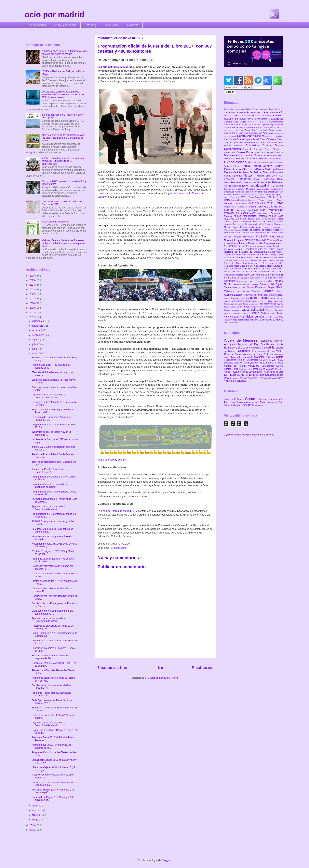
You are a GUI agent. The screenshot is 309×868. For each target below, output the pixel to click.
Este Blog (91, 25)
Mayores (243, 210)
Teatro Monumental (267, 304)
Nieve (259, 240)
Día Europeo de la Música (270, 152)
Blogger (166, 860)
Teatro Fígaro (277, 298)
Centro (251, 399)
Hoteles (228, 186)
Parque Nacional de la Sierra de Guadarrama (254, 250)
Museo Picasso (232, 227)
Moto (260, 213)
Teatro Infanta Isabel (248, 301)
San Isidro (230, 281)
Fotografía (246, 179)
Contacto (133, 25)
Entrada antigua (203, 668)
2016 (33, 825)
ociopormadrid (231, 322)
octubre (37, 330)
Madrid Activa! (231, 207)
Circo (280, 139)
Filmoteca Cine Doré (267, 176)
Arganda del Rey (249, 344)
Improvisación (264, 189)
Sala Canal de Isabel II (237, 278)
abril (35, 806)
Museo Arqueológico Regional (251, 216)
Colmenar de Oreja (253, 354)
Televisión (279, 310)
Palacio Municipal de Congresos (258, 243)
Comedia (240, 146)
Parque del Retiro (259, 255)
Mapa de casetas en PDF (112, 460)
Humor (236, 186)
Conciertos (254, 145)
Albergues (241, 109)
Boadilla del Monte (272, 344)
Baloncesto (246, 116)
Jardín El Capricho (274, 194)
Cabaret (229, 122)
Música (262, 236)
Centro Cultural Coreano (272, 128)
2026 (33, 276)
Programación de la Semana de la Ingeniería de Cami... (50, 486)
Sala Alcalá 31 (276, 275)
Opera (235, 243)
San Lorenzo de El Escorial (242, 375)
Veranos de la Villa (235, 317)
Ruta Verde (262, 275)
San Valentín (242, 281)
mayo (36, 353)
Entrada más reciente (112, 668)
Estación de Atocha (247, 158)
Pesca (281, 255)
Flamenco (231, 179)
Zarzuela (264, 320)
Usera (252, 405)
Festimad (252, 170)
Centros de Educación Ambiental (242, 139)
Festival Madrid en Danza (270, 169)
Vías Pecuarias (273, 317)
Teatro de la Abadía (240, 307)
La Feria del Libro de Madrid (115, 67)
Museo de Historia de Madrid (257, 230)
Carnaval (229, 124)
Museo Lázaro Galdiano (256, 221)
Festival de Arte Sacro (237, 172)
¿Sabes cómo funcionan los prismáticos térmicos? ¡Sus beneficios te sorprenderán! (63, 161)
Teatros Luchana (232, 310)
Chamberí (263, 399)
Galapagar (271, 357)
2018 (33, 313)
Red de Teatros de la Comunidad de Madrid (257, 272)
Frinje (258, 179)
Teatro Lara (278, 301)
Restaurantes (231, 275)
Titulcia (235, 378)
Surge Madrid (275, 287)
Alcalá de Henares (242, 340)
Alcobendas (267, 341)
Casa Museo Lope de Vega (262, 124)
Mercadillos (276, 210)
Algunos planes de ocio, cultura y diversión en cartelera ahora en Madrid (64, 52)
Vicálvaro (259, 405)
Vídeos (234, 320)
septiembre (39, 335)
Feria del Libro (118, 548)
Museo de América (233, 230)
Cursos (269, 149)
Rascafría (236, 372)
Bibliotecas (242, 119)
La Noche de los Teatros (244, 200)
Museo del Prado (243, 233)
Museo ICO (239, 221)
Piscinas (236, 258)
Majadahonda (252, 363)
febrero (36, 815)
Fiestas (249, 176)
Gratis (261, 182)
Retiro (241, 275)
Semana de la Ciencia (247, 284)
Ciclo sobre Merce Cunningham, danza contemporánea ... (52, 612)
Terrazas (229, 313)
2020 (33, 303)
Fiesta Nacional (234, 176)
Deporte (252, 152)
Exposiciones (236, 162)
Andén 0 (251, 109)
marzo (36, 810)
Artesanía (274, 112)
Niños (266, 240)
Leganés (229, 363)
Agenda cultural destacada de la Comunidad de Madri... (49, 396)
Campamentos (276, 122)
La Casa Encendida (256, 197)
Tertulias (238, 313)
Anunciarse (112, 25)
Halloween (278, 182)
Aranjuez (231, 344)
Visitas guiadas (255, 317)
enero (36, 820)
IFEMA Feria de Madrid (255, 186)
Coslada (268, 354)
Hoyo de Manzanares (248, 360)
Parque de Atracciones (236, 255)
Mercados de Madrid (237, 213)
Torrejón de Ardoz (249, 378)
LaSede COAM (254, 203)
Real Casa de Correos (246, 266)
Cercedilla (269, 348)
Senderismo (231, 287)
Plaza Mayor (271, 258)
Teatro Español (260, 298)
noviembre (38, 326)
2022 (33, 294)
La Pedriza (242, 203)
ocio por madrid (54, 15)
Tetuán (244, 405)
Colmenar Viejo (233, 354)
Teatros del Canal (253, 310)
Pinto (251, 369)
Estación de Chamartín (271, 158)
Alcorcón (279, 341)
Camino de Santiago (259, 122)
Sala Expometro (257, 278)
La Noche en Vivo (265, 200)
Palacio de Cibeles (240, 246)
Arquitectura (255, 112)
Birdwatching (262, 119)
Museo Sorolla (248, 227)
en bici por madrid (65, 25)
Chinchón (245, 351)
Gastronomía (248, 182)
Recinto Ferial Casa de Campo (262, 269)
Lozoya (239, 363)
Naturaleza (276, 236)
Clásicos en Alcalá (263, 142)
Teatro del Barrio (276, 307)
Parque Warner (276, 252)
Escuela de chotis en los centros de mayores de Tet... (50, 657)
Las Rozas (277, 360)
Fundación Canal (273, 179)
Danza (241, 152)
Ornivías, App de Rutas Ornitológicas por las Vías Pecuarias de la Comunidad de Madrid (63, 138)
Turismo (255, 313)
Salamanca (273, 402)
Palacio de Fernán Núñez (262, 246)
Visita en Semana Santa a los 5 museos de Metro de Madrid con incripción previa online (63, 243)
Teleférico (270, 310)
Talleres (230, 291)
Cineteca (271, 139)
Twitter (280, 313)
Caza (259, 128)
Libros (279, 203)
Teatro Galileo (231, 301)
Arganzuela (230, 399)
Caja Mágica (241, 122)
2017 (33, 317)
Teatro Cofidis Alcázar (273, 295)
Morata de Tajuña (236, 366)
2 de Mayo (230, 109)
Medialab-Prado (259, 210)
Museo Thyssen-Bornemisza (269, 227)
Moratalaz (255, 402)
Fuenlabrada (258, 357)
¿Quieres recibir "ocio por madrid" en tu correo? (249, 435)
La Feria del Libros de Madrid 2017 (117, 511)
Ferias (247, 166)
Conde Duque (273, 145)
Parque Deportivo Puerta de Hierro (255, 249)
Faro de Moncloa (267, 163)
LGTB (243, 197)
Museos (238, 237)
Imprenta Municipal (246, 189)
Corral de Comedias (253, 149)
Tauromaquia (244, 292)
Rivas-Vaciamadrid (252, 372)
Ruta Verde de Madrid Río (56, 222)
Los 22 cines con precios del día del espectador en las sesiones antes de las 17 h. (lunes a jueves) (63, 95)
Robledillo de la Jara (273, 372)
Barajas (241, 399)
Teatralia (257, 292)
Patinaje (274, 255)
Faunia (280, 163)
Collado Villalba (275, 351)
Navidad (250, 240)
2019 (33, 308)
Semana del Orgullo (271, 284)
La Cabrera (265, 360)
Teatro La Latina (265, 301)
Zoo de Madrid (276, 320)
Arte (266, 112)
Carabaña (256, 348)
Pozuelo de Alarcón (264, 369)
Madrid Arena (243, 207)
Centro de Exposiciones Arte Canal (257, 133)
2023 (33, 290)
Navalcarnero (269, 366)
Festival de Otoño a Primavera (266, 172)
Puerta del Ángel (233, 263)
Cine (263, 139)
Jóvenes (235, 197)
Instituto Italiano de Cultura (253, 195)
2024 (33, 285)
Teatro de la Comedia (260, 307)
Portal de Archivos (242, 260)
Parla (236, 369)
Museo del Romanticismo (265, 233)
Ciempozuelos (260, 351)
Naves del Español (234, 240)
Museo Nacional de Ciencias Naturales (264, 224)
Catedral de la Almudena (243, 127)
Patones (243, 369)
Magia (268, 207)
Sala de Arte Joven (274, 278)
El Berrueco (245, 357)
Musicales (249, 237)
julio (35, 344)
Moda (253, 213)
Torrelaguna (265, 378)
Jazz (227, 197)
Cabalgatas (276, 119)
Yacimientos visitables (248, 320)
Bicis (252, 119)
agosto (36, 340)
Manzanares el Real (271, 363)
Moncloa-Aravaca (241, 402)
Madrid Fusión (257, 207)
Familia (253, 163)
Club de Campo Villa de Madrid (239, 142)
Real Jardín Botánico (235, 269)
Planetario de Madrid (253, 258)
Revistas (250, 275)
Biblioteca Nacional (262, 116)
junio (35, 349)
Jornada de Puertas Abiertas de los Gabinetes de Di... (50, 471)
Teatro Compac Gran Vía (237, 298)
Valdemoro (278, 378)
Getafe (280, 357)
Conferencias (233, 149)
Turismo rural (269, 313)
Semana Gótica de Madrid (261, 281)
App (258, 109)
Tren (246, 313)
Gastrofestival (232, 182)
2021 (33, 299)
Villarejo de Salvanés (235, 381)
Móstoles (255, 366)
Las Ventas (269, 203)
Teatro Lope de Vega (233, 304)
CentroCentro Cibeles (251, 136)
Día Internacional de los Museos (244, 155)
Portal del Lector (260, 260)
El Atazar (235, 357)
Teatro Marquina (250, 304)
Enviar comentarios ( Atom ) (164, 678)
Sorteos (243, 287)
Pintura (228, 258)
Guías (269, 182)
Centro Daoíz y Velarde (257, 130)
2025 (33, 280)
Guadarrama (231, 360)
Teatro (270, 291)
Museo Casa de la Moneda (263, 219)
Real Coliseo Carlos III (271, 266)
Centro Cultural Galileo (234, 130)
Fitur (281, 176)
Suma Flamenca (257, 287)
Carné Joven (241, 124)
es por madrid (37, 25)
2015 (33, 830)
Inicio (159, 668)
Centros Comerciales (274, 136)
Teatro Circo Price (253, 295)
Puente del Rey (276, 260)
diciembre (38, 321)
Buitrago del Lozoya (238, 348)
